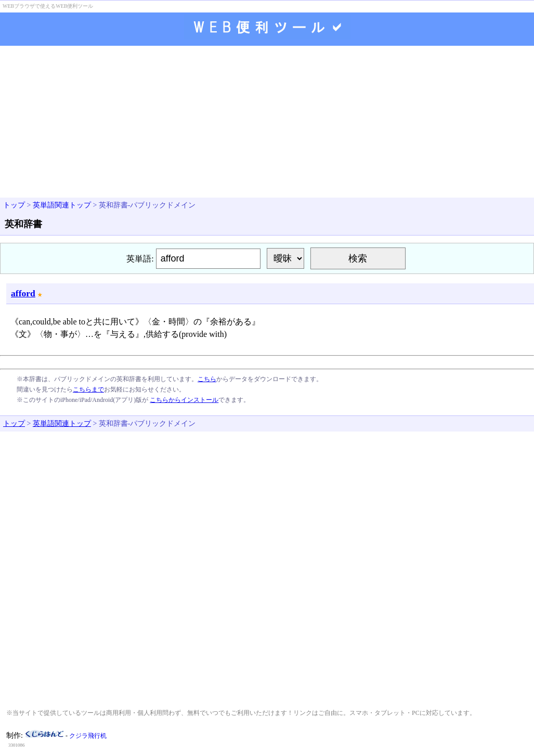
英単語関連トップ (62, 205)
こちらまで (88, 389)
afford (23, 293)
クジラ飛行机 (88, 736)
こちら (207, 379)
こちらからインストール (184, 400)
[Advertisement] (267, 123)
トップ (14, 205)
